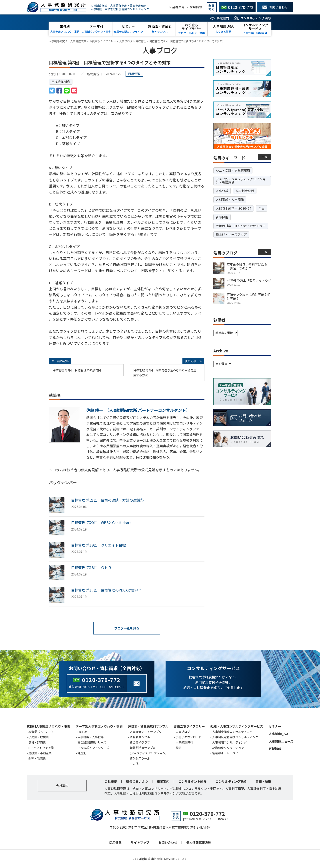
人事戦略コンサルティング (229, 743)
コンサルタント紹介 (192, 782)
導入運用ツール (140, 759)
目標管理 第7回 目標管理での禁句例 (77, 370)
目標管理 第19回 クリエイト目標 (98, 545)
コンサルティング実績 (256, 18)
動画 (178, 748)
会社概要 (111, 782)
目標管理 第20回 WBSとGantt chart (101, 522)
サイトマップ (140, 843)
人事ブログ (183, 732)
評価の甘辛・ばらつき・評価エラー (241, 226)
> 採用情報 (195, 7)
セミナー (275, 727)
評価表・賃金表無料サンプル (148, 727)
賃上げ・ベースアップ (231, 234)
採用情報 (115, 843)
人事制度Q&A (278, 734)
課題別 (82, 753)
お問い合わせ (168, 843)
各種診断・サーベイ (225, 753)
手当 (262, 208)
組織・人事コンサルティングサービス (237, 727)
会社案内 (62, 786)
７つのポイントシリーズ (93, 748)
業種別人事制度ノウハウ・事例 (48, 727)
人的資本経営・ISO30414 (234, 208)
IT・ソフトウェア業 (41, 748)
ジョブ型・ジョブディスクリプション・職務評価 (241, 181)
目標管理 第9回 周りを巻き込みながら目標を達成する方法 (165, 373)
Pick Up (83, 732)
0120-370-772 (101, 680)
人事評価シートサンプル (146, 732)
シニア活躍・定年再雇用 (233, 171)
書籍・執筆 (263, 782)
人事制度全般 (245, 191)
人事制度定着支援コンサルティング (235, 737)
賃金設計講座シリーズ (92, 743)
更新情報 (275, 749)
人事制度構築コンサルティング (232, 732)
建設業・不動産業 (40, 753)
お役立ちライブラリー (189, 727)
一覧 (265, 157)
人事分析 (222, 191)
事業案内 (223, 18)
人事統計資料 (184, 743)
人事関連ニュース (281, 742)
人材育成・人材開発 (230, 199)
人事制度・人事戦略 (91, 737)
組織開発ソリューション (228, 748)
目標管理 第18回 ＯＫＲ (91, 567)
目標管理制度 (61, 82)
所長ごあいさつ (137, 782)
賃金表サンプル (140, 737)
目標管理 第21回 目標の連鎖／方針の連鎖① (107, 500)
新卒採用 (222, 217)
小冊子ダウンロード (189, 737)
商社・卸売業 (37, 743)
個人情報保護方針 (199, 843)
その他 (134, 764)
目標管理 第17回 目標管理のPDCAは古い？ (106, 590)
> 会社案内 (177, 7)
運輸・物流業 (37, 759)
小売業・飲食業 (39, 737)
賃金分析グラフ (140, 743)
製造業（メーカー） (41, 732)
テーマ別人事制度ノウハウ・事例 (99, 727)
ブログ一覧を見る (127, 628)
